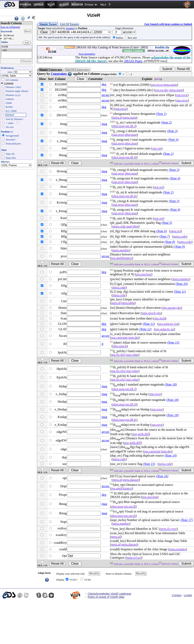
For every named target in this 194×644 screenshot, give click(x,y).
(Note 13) (173, 342)
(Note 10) (182, 284)
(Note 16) (162, 476)
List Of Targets (70, 24)
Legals (188, 595)
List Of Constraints (77, 70)
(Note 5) (167, 223)
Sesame (70, 28)
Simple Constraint (51, 70)
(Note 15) (149, 464)
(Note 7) (164, 236)
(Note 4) (173, 140)
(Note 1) (161, 114)
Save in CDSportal (10, 27)
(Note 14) (170, 455)
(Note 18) (171, 384)
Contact (177, 595)
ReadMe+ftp (162, 47)
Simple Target (48, 24)
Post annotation (87, 54)
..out (16, 50)
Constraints (61, 74)
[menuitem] (9, 5)
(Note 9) (180, 247)
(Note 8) (170, 242)
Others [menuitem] (89, 5)
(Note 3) (172, 131)
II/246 (16, 47)
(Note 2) (166, 122)
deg (104, 84)
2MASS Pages (133, 61)
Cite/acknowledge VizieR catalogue (109, 594)
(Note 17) (187, 520)
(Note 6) (162, 231)
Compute (9, 83)
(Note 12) (149, 324)
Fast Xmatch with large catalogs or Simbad (168, 24)
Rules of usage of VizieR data (106, 597)
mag (104, 124)
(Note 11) (180, 292)
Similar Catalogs (133, 51)
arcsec (106, 95)
